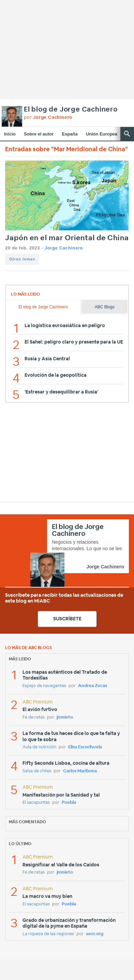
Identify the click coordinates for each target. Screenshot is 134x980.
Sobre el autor (39, 134)
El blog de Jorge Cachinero (71, 109)
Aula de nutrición (39, 747)
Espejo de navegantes (44, 686)
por (48, 118)
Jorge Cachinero (64, 248)
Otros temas (22, 259)
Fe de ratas (34, 717)
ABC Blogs (105, 307)
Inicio (10, 134)
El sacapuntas (36, 803)
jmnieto (65, 717)
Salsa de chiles (37, 771)
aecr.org (95, 934)
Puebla (69, 803)
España (70, 134)
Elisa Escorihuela (85, 747)
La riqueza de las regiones (48, 934)
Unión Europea (102, 134)
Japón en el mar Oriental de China (67, 238)
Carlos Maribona (80, 771)
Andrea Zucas (93, 686)
